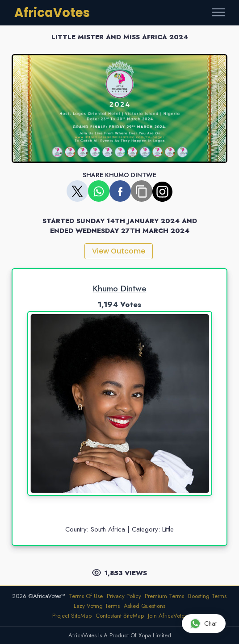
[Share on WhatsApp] (99, 191)
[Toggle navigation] (218, 13)
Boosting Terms (207, 596)
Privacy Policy (124, 596)
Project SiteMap (72, 616)
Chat (203, 623)
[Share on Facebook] (120, 191)
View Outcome (119, 251)
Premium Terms (164, 596)
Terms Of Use (86, 596)
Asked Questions (145, 606)
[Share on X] (77, 191)
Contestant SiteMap (120, 616)
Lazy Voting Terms (97, 606)
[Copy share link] (142, 191)
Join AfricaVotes (167, 616)
